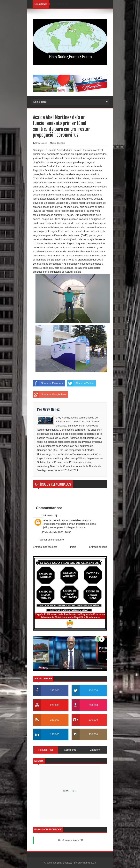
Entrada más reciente (45, 547)
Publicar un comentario (51, 540)
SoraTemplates (64, 863)
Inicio (73, 547)
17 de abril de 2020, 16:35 (56, 532)
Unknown (47, 515)
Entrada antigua (98, 547)
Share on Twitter (80, 383)
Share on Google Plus (49, 394)
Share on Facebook (48, 383)
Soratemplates (71, 840)
